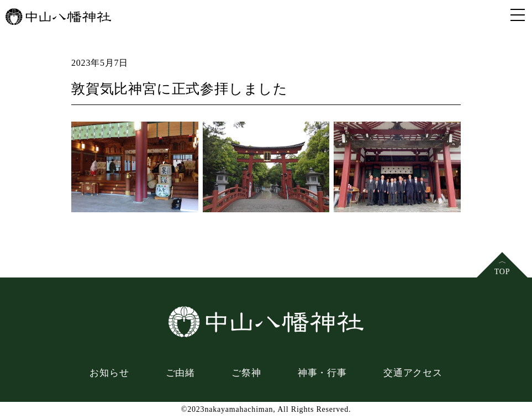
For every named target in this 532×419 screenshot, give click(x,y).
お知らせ (109, 373)
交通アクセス (413, 373)
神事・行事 (322, 373)
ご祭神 (246, 373)
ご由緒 (180, 373)
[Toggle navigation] (518, 14)
